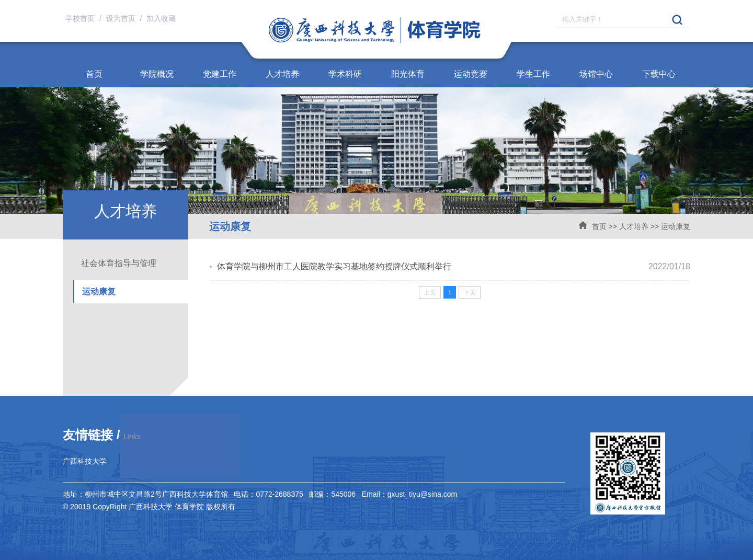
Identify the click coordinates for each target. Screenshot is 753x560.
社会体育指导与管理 (119, 263)
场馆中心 (596, 74)
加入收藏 (161, 18)
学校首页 (81, 18)
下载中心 (659, 74)
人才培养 (282, 74)
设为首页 (122, 18)
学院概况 (157, 74)
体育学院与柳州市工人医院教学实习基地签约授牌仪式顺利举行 (334, 266)
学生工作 (533, 74)
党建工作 (220, 74)
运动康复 (676, 226)
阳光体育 (408, 74)
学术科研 (345, 74)
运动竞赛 (471, 74)
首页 (94, 74)
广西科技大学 (85, 461)
